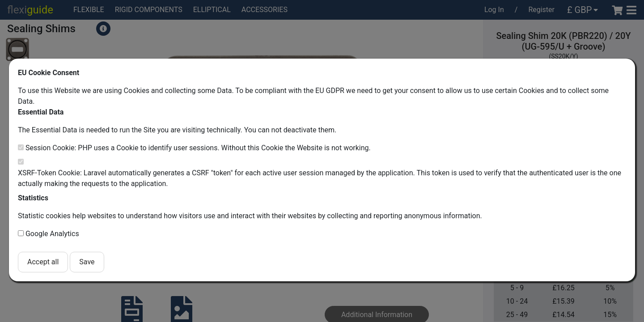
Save (87, 262)
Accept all (43, 262)
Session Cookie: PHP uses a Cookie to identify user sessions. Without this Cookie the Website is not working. (198, 148)
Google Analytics (52, 234)
